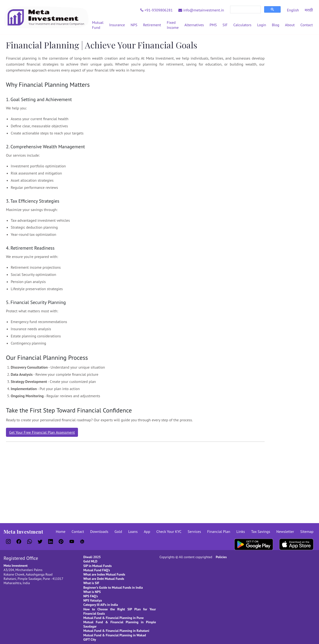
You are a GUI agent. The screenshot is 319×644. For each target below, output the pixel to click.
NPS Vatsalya (93, 600)
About (290, 25)
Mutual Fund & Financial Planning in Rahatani (116, 631)
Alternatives (194, 25)
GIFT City (90, 639)
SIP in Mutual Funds (98, 566)
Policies (221, 557)
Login (262, 25)
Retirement (152, 25)
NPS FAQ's (91, 596)
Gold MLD (90, 561)
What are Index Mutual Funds (104, 574)
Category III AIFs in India (101, 605)
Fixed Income (173, 25)
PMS (213, 25)
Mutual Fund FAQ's (97, 570)
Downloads (99, 531)
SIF (225, 25)
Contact (307, 25)
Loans (133, 531)
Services (194, 531)
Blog (275, 25)
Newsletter (285, 531)
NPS (134, 25)
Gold (118, 531)
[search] (245, 10)
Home (61, 531)
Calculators (242, 25)
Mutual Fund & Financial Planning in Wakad (115, 635)
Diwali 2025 (92, 557)
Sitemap (307, 531)
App (147, 531)
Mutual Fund (98, 25)
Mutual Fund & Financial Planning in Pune (114, 618)
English (293, 10)
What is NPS (92, 592)
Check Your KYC (169, 531)
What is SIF (91, 583)
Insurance (117, 25)
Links (241, 531)
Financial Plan (219, 531)
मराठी (309, 10)
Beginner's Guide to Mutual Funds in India (113, 587)
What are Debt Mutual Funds (104, 579)
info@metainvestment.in (201, 10)
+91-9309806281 (157, 10)
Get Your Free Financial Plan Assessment (42, 432)
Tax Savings (261, 531)
